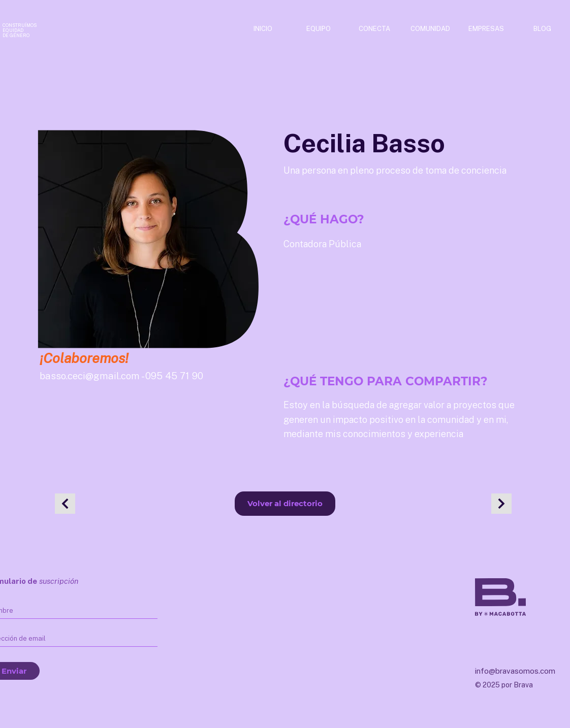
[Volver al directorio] (285, 504)
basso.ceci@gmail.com (90, 376)
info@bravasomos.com (515, 671)
